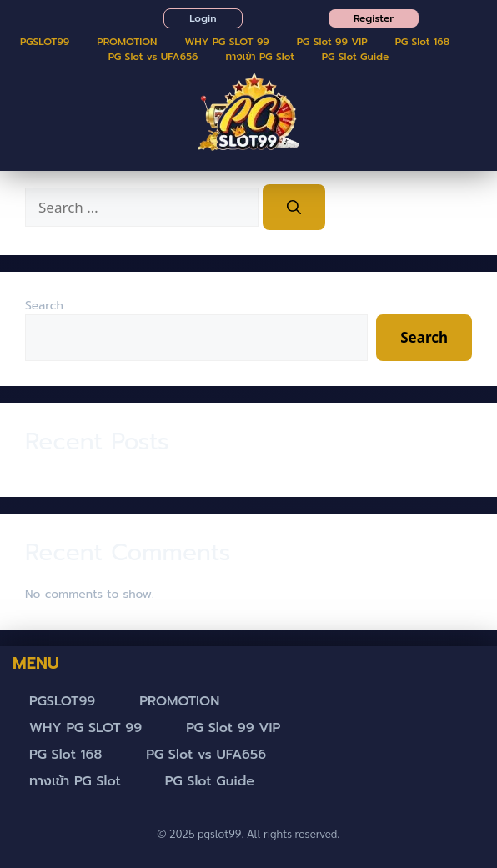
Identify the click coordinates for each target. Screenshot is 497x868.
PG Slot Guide (356, 57)
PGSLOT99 (45, 42)
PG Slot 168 (422, 42)
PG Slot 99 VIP (332, 42)
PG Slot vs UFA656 (153, 57)
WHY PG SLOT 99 (226, 42)
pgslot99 (219, 833)
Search (44, 306)
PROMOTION (127, 42)
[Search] (294, 208)
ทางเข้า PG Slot (260, 57)
